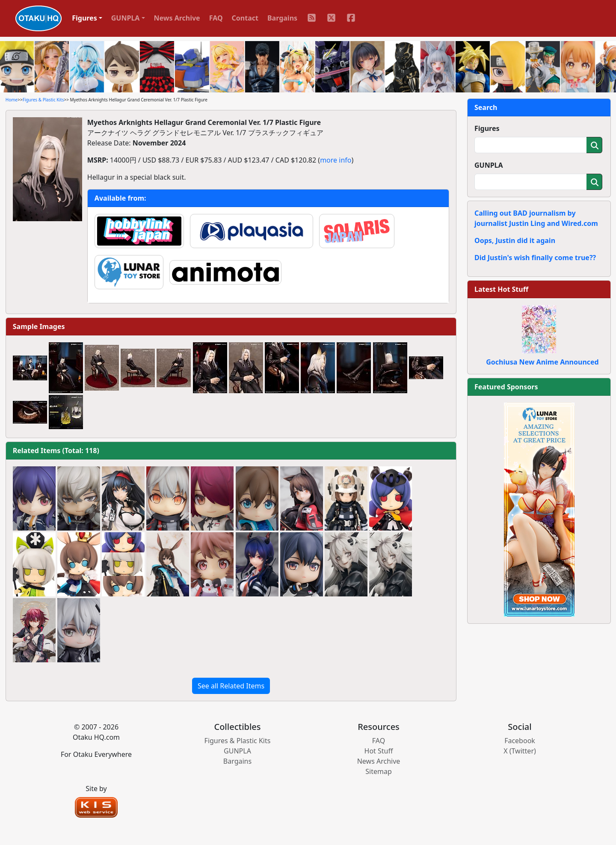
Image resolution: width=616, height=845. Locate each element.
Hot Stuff (379, 751)
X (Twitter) (520, 751)
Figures (487, 128)
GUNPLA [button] (126, 18)
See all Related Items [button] (231, 686)
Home (12, 100)
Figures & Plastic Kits (43, 100)
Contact (245, 18)
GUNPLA (489, 165)
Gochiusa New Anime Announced (542, 362)
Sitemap (379, 771)
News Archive (177, 18)
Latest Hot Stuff (501, 289)
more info (336, 160)
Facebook (520, 741)
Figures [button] (84, 18)
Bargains (282, 18)
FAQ (216, 18)
